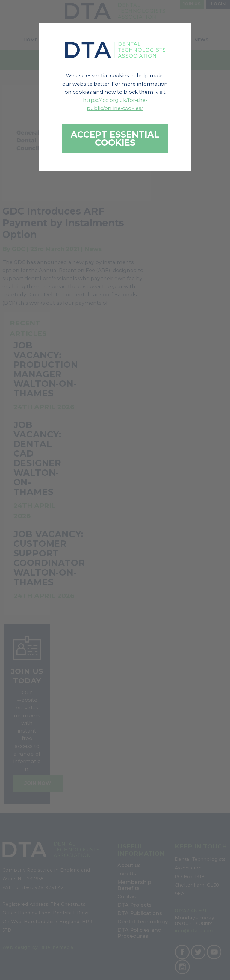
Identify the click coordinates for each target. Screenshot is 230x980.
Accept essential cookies (115, 138)
